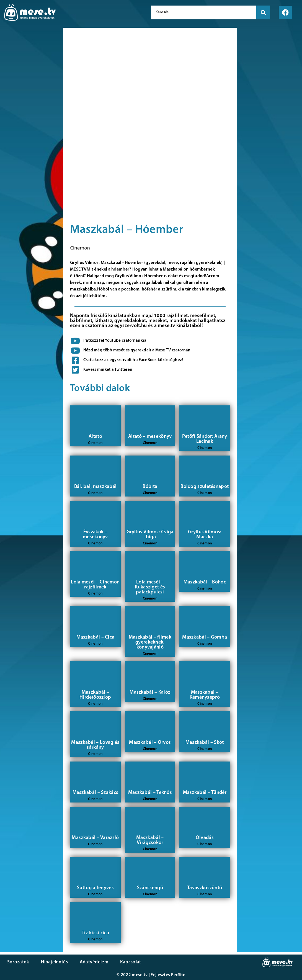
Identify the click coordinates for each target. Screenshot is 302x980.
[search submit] (263, 12)
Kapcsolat (128, 962)
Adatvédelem (92, 962)
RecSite (178, 975)
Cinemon (80, 248)
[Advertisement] (30, 122)
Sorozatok (18, 962)
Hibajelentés (54, 962)
